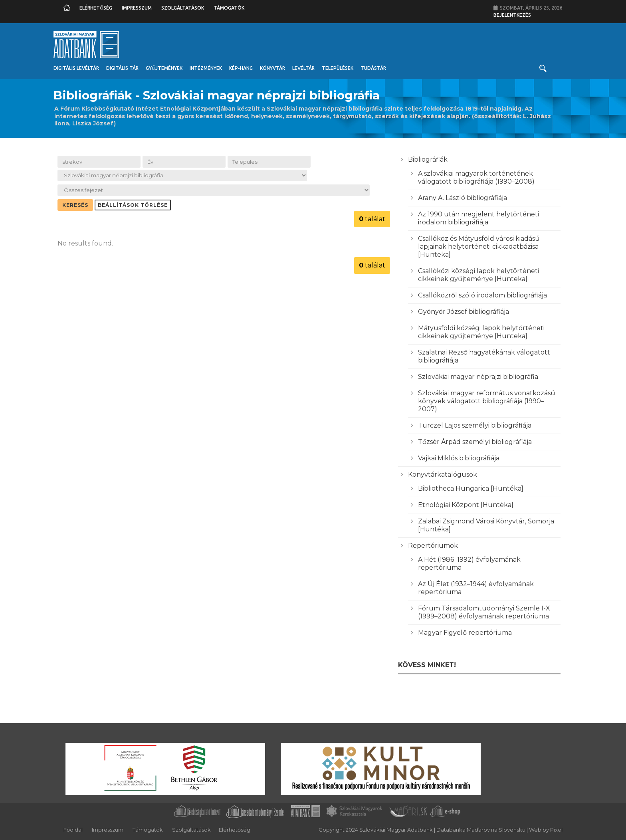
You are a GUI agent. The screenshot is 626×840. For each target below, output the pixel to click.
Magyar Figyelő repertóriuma (465, 633)
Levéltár (303, 68)
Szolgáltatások (183, 8)
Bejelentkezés (512, 15)
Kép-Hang (241, 68)
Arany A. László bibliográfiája (463, 198)
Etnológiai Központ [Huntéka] (466, 505)
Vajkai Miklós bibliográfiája (459, 458)
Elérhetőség (96, 8)
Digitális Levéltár (76, 68)
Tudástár (373, 68)
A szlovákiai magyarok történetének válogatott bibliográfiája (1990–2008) (476, 177)
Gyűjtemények (164, 68)
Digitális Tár (122, 68)
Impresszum (137, 8)
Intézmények (206, 68)
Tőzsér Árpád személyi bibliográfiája (475, 442)
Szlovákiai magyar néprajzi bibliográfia (478, 377)
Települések (338, 68)
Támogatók (229, 8)
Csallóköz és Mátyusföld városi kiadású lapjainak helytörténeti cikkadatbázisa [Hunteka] (479, 247)
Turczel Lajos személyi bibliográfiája (475, 425)
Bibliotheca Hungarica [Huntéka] (471, 488)
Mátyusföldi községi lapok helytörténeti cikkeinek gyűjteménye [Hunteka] (481, 332)
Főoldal (73, 830)
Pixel (556, 830)
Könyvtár (272, 68)
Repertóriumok (433, 546)
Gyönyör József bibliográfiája (464, 312)
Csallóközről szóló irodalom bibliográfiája (482, 295)
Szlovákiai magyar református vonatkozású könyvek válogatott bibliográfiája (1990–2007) (487, 401)
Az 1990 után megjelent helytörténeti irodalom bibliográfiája (478, 218)
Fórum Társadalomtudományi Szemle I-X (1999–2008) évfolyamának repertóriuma (484, 612)
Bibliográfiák (428, 159)
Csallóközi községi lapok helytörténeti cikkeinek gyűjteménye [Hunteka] (478, 275)
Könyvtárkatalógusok (443, 474)
